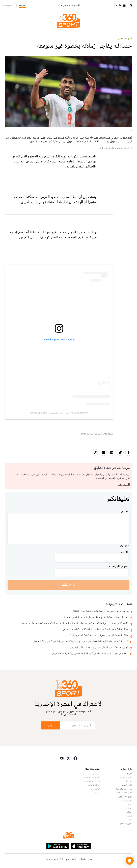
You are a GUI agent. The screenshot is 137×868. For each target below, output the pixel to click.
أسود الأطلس (125, 39)
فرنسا (129, 816)
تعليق (124, 511)
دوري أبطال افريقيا (124, 789)
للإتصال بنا (95, 789)
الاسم (124, 552)
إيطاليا (129, 812)
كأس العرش (127, 785)
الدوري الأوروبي (126, 800)
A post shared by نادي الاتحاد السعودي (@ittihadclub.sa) (59, 413)
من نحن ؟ (96, 773)
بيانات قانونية (94, 785)
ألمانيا (129, 820)
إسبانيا (129, 808)
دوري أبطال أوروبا (125, 797)
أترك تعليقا (68, 585)
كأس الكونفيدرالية (125, 793)
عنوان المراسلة (118, 566)
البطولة (129, 781)
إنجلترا (129, 804)
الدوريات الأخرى (126, 823)
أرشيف (97, 793)
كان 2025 (128, 773)
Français (8, 6)
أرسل (50, 725)
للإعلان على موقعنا (92, 781)
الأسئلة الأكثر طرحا (92, 777)
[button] (130, 861)
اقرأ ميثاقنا (124, 484)
